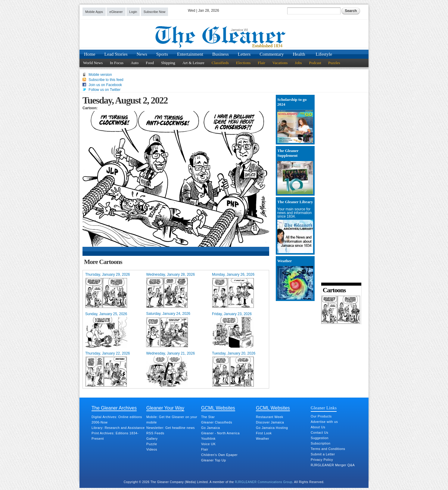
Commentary (272, 54)
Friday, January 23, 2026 (232, 314)
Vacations (280, 63)
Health (299, 54)
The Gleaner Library (295, 202)
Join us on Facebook (105, 85)
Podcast (315, 63)
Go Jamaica (211, 428)
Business (221, 54)
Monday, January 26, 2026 (233, 274)
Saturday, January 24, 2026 (168, 314)
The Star (208, 417)
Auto (135, 63)
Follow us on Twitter (104, 90)
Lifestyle (324, 54)
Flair (261, 63)
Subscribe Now (155, 12)
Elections (243, 63)
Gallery (152, 439)
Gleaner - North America (220, 433)
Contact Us (319, 433)
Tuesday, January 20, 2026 (234, 353)
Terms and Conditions (328, 449)
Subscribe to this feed (106, 80)
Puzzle (152, 444)
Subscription (320, 443)
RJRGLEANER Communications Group (264, 482)
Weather (285, 261)
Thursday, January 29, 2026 (108, 274)
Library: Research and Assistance (118, 428)
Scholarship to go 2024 (292, 102)
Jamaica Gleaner (224, 37)
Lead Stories (116, 54)
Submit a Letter (323, 454)
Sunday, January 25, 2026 (106, 314)
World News (93, 63)
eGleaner (116, 12)
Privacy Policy (322, 460)
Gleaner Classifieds (217, 422)
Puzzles (334, 63)
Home (90, 54)
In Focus (117, 63)
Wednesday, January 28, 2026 (170, 274)
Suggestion (320, 438)
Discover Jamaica (270, 422)
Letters (244, 54)
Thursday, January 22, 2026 (108, 353)
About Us (318, 427)
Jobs (298, 63)
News (142, 54)
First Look (264, 433)
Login (133, 12)
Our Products (321, 416)
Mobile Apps (94, 12)
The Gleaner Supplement (288, 153)
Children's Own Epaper (219, 455)
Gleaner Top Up (213, 460)
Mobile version (100, 75)
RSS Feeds (155, 433)
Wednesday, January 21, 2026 (170, 353)
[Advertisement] (339, 187)
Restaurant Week (270, 417)
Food (150, 63)
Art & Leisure (193, 63)
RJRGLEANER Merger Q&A (333, 465)
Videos (152, 449)
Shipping (168, 63)
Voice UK (208, 444)
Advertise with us (324, 422)
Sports (162, 54)
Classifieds (220, 63)
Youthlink (208, 439)
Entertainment (190, 54)
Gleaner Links (324, 408)
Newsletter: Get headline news (171, 428)
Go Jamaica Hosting (272, 428)
